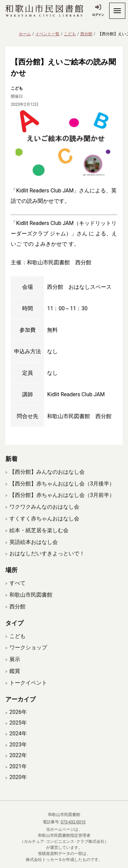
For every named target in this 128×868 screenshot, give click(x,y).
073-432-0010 (73, 822)
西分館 (86, 34)
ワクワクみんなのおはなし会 (44, 514)
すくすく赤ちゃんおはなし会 (44, 526)
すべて (17, 590)
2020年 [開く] (18, 785)
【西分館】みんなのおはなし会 (47, 479)
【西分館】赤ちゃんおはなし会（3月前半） (62, 502)
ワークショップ (28, 655)
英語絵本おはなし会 (34, 549)
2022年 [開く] (18, 763)
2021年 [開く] (18, 774)
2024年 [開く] (18, 741)
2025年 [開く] (18, 730)
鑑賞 (15, 678)
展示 (15, 667)
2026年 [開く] (18, 719)
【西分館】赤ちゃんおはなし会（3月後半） (62, 491)
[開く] (117, 11)
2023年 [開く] (18, 752)
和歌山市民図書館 (31, 602)
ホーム (25, 34)
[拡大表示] (64, 143)
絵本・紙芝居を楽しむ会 (39, 537)
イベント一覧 (47, 34)
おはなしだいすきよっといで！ (47, 561)
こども (70, 34)
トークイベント (28, 690)
